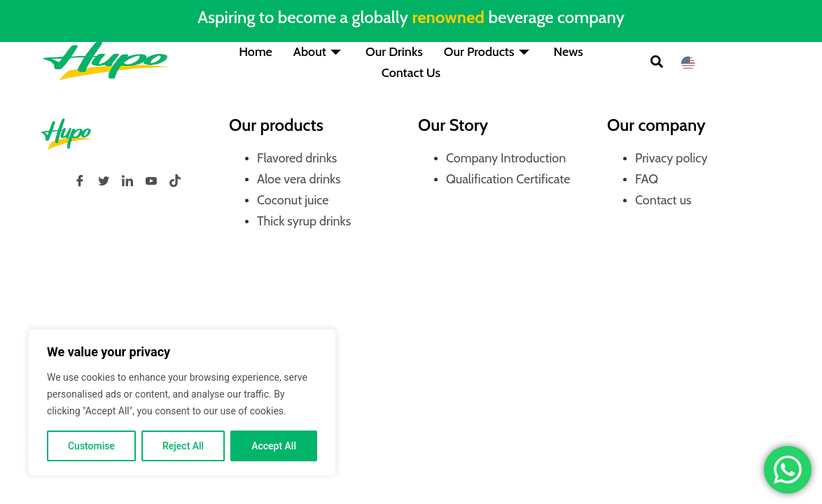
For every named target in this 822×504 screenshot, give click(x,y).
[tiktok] (175, 181)
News (569, 52)
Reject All (183, 446)
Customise (91, 446)
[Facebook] (80, 181)
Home (256, 52)
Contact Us (411, 73)
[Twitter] (104, 181)
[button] (657, 63)
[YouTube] (151, 181)
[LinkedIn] (127, 181)
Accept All (274, 446)
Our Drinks (394, 52)
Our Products (488, 52)
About (319, 52)
